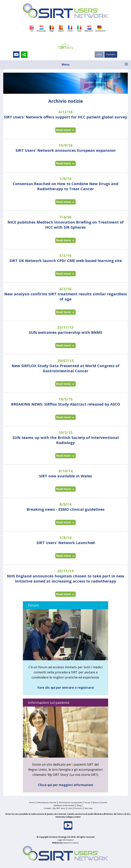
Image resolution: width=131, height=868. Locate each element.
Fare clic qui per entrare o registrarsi (66, 687)
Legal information (65, 840)
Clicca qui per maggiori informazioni (65, 785)
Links (99, 54)
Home (32, 802)
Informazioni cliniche (47, 802)
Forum (87, 802)
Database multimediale (64, 805)
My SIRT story (59, 808)
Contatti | (48, 808)
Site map (88, 808)
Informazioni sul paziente (70, 802)
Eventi (104, 802)
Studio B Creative (71, 843)
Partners (111, 54)
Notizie (96, 802)
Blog (79, 805)
